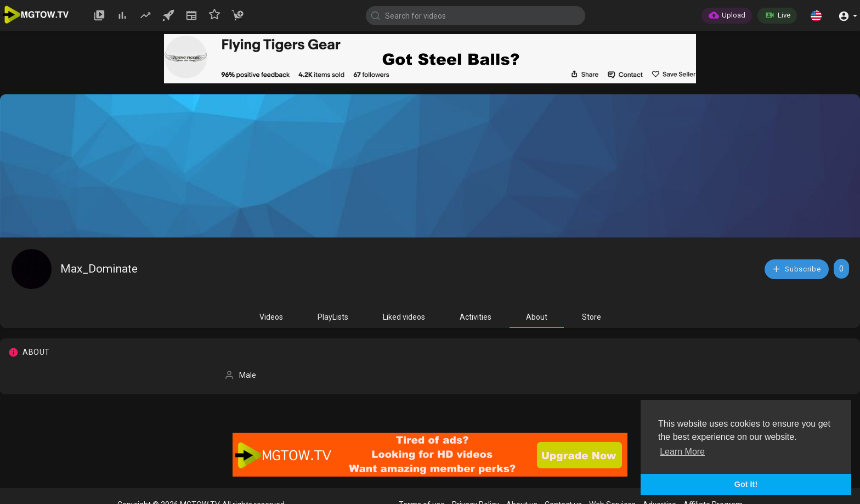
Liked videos (404, 317)
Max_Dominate (99, 269)
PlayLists (333, 317)
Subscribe (796, 269)
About (537, 317)
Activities (476, 317)
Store (592, 317)
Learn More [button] (682, 452)
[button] (816, 15)
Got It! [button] (746, 484)
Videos (271, 317)
